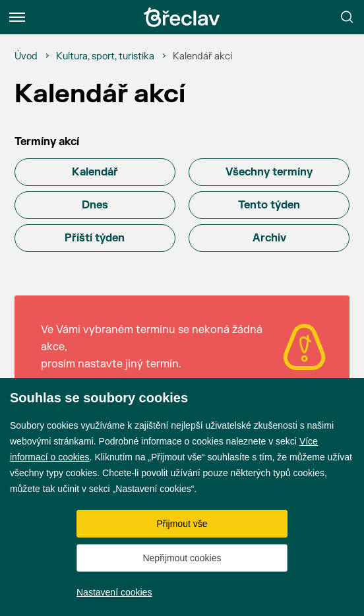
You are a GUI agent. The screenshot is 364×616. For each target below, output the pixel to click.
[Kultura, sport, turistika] (105, 57)
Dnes (95, 205)
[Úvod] (26, 57)
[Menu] (17, 17)
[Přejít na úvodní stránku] (182, 17)
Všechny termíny (269, 172)
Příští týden (95, 238)
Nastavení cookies (114, 592)
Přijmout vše (182, 524)
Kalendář (95, 172)
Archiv (269, 238)
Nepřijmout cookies (182, 558)
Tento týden (269, 205)
